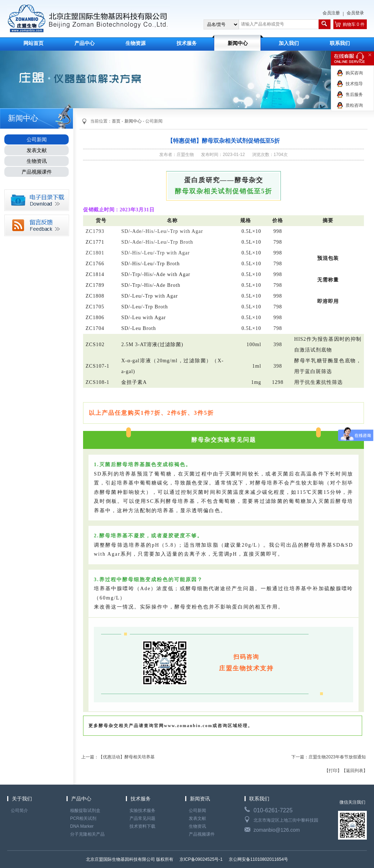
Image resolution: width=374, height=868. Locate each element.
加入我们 (289, 43)
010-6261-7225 (273, 810)
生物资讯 (37, 161)
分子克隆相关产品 (87, 834)
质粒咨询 (354, 105)
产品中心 (85, 43)
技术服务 (187, 43)
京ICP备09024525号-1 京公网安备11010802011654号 (233, 859)
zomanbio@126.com (277, 830)
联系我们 (340, 43)
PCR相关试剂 (83, 818)
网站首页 (33, 43)
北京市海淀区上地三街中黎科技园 (286, 820)
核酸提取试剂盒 (85, 810)
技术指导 (354, 84)
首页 (116, 121)
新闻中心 (238, 43)
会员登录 (355, 13)
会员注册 (331, 13)
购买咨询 (354, 73)
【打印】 (333, 771)
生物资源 (136, 43)
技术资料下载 (142, 826)
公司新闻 (37, 139)
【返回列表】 (355, 771)
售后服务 (354, 95)
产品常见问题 (142, 818)
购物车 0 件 (354, 24)
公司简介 (19, 810)
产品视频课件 (37, 172)
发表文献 (37, 150)
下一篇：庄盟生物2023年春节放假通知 (329, 757)
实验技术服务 (142, 810)
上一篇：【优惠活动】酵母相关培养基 (118, 757)
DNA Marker (82, 826)
